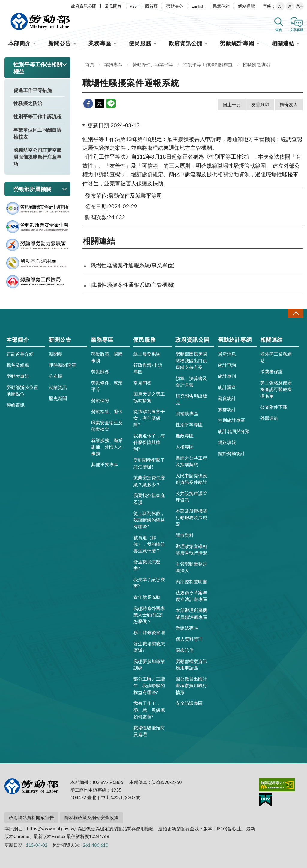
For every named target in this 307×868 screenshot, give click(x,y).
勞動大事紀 (18, 376)
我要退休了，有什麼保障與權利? (149, 442)
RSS (133, 6)
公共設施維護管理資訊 (191, 496)
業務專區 (100, 43)
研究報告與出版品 (191, 399)
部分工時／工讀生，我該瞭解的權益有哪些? (149, 685)
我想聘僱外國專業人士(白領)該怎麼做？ (149, 615)
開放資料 (185, 535)
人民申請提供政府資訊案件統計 (191, 479)
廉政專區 (185, 436)
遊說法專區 (187, 628)
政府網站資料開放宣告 (31, 817)
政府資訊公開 (84, 6)
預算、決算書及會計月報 (191, 381)
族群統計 (227, 409)
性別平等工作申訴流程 (37, 116)
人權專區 (185, 447)
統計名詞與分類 (234, 431)
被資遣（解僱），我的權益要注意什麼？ (149, 544)
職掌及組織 (18, 365)
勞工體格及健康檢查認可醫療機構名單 (276, 389)
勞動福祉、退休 (107, 411)
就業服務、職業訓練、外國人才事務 (107, 447)
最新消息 (227, 354)
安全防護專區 (189, 703)
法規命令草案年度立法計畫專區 (191, 596)
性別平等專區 (189, 425)
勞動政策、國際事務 (107, 357)
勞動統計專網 (237, 43)
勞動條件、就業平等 (153, 64)
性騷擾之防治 (28, 103)
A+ (299, 6)
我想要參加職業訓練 (149, 664)
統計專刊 (227, 376)
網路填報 (227, 442)
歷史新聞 (58, 398)
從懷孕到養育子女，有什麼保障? (149, 418)
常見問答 (113, 6)
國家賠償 (185, 650)
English (198, 6)
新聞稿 (56, 354)
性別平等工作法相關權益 (208, 64)
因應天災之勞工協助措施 (149, 397)
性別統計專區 (231, 420)
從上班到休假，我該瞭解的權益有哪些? (149, 520)
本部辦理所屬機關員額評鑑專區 (191, 613)
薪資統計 (227, 398)
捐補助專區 (187, 413)
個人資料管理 (189, 639)
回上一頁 (232, 104)
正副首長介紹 (20, 354)
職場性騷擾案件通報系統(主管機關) (133, 285)
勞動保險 (100, 400)
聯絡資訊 (16, 405)
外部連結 (269, 418)
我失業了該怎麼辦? (149, 583)
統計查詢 (227, 365)
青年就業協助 (147, 597)
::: (3, 5)
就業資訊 (58, 387)
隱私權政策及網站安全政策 (91, 817)
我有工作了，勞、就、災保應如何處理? (149, 710)
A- (280, 6)
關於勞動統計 (231, 453)
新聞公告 (60, 43)
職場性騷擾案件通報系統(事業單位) (133, 265)
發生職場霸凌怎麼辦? (149, 647)
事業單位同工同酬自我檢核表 (37, 133)
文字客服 (297, 30)
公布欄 (56, 376)
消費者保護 (271, 372)
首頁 (90, 64)
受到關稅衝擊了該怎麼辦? (149, 463)
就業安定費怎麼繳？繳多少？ (149, 481)
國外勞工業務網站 (276, 357)
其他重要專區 (105, 464)
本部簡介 (20, 43)
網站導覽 (246, 6)
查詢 (279, 30)
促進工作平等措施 (33, 90)
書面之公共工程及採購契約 (191, 461)
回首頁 (151, 6)
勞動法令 (174, 6)
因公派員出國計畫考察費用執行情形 (191, 685)
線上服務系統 (147, 354)
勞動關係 (100, 372)
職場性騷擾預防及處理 (149, 731)
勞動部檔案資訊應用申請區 (191, 664)
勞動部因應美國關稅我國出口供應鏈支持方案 (191, 360)
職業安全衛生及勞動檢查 (107, 426)
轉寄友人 (289, 104)
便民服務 (140, 43)
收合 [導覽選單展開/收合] (296, 313)
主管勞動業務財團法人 (191, 567)
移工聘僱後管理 (149, 632)
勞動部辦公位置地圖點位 (22, 390)
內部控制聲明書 (191, 581)
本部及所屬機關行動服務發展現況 (191, 517)
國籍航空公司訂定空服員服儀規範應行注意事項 (37, 157)
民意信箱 (221, 6)
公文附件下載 (274, 407)
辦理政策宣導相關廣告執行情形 (191, 549)
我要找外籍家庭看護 (149, 499)
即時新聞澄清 (62, 365)
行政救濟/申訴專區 (148, 368)
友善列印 (260, 104)
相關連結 (283, 43)
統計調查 (227, 387)
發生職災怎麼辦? (147, 565)
